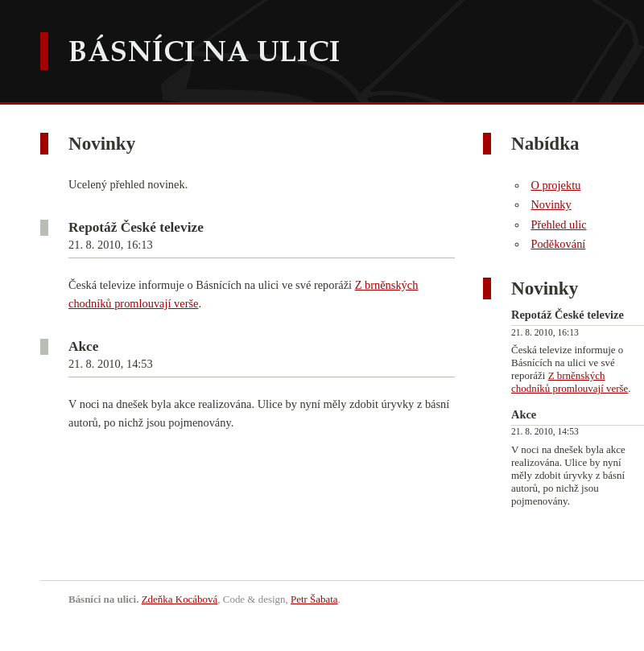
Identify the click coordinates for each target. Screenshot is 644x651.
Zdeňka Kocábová (180, 599)
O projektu (555, 185)
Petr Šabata (314, 599)
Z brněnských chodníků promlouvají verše (570, 382)
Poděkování (558, 244)
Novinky (551, 204)
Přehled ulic (558, 225)
